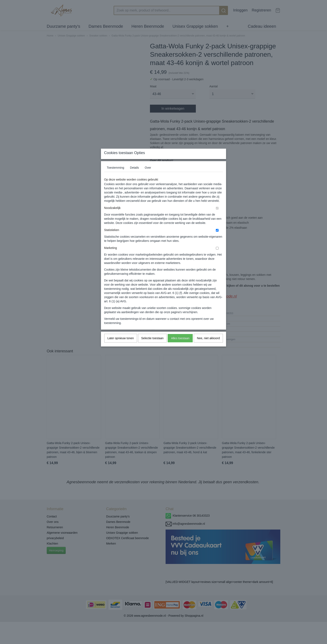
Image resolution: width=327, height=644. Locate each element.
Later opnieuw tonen (121, 346)
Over (148, 176)
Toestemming (115, 176)
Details (134, 176)
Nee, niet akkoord (208, 346)
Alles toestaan (180, 346)
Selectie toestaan (152, 346)
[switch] (217, 217)
